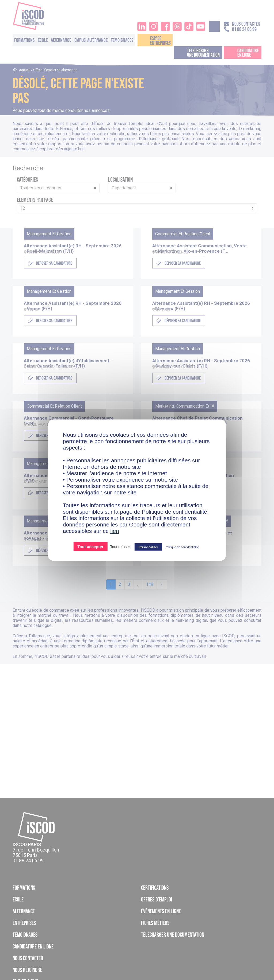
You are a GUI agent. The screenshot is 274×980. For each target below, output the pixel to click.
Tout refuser (120, 546)
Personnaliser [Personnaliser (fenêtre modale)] (148, 547)
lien (115, 531)
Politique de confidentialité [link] (182, 547)
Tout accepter (90, 546)
